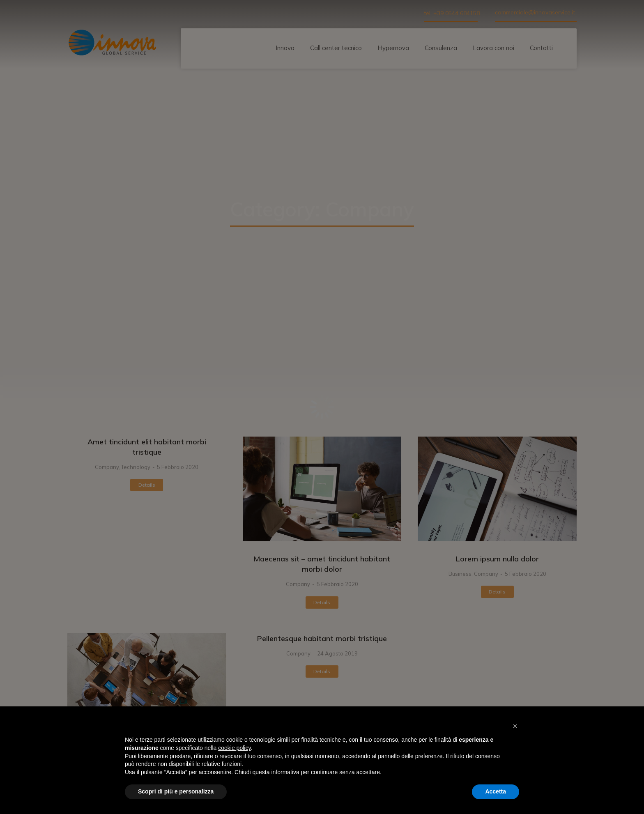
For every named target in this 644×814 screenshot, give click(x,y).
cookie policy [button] (234, 748)
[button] (515, 726)
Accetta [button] (496, 791)
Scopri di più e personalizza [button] (176, 791)
